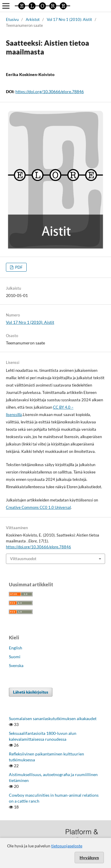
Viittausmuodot (23, 559)
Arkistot (33, 19)
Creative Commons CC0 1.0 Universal (38, 507)
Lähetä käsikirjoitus (31, 692)
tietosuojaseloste (67, 846)
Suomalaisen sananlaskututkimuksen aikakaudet (53, 718)
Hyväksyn (89, 858)
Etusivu (12, 19)
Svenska (16, 665)
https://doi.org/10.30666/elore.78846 (50, 91)
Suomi (15, 657)
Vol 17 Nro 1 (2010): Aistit (69, 19)
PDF (18, 267)
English (16, 648)
